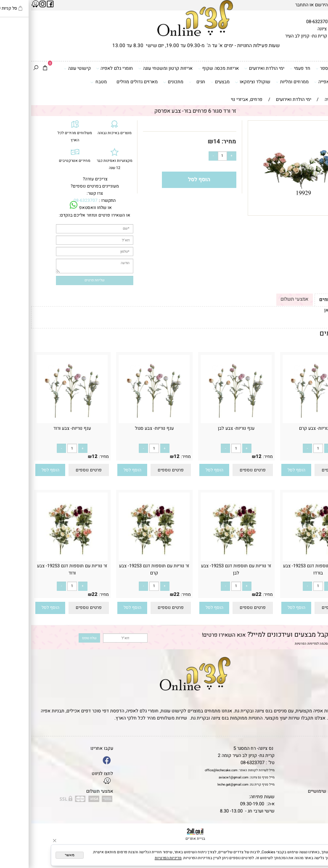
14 (185, 142)
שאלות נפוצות (312, 798)
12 (309, 456)
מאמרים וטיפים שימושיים (301, 791)
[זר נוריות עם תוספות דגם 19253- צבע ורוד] (41, 560)
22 (309, 594)
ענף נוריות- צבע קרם (287, 428)
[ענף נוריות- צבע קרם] (287, 422)
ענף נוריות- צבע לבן (205, 428)
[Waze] (315, 843)
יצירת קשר (315, 770)
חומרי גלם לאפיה (83, 69)
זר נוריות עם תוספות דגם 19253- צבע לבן (205, 569)
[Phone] (315, 830)
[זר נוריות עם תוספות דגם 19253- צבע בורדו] (287, 560)
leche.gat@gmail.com (202, 785)
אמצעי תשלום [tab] (263, 299)
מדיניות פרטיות (311, 784)
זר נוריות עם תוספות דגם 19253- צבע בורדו (287, 569)
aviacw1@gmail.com (202, 777)
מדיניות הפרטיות (275, 644)
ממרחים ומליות (261, 82)
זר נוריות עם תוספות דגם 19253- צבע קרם (123, 569)
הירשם (290, 5)
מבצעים (189, 82)
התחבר (271, 5)
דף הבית (317, 748)
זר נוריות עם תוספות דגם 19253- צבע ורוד (41, 569)
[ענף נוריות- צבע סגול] (123, 422)
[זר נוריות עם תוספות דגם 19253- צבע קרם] (123, 560)
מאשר (38, 855)
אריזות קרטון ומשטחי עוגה (134, 69)
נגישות (319, 777)
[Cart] (14, 69)
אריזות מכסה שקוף (187, 69)
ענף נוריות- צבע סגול (123, 428)
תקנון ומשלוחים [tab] (306, 300)
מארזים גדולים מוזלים (106, 82)
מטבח (67, 82)
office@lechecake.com (190, 770)
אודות (320, 763)
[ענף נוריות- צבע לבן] (205, 422)
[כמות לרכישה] (191, 156)
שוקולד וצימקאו (221, 82)
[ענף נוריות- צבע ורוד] (41, 422)
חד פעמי (269, 69)
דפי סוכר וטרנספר (304, 69)
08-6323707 (287, 22)
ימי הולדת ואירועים (233, 69)
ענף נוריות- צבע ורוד (41, 428)
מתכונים (142, 82)
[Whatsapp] (315, 856)
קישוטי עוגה (46, 69)
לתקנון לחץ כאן (308, 310)
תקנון (319, 756)
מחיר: (197, 142)
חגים (166, 82)
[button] (265, 470)
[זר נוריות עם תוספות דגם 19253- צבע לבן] (205, 560)
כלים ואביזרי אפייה (303, 82)
